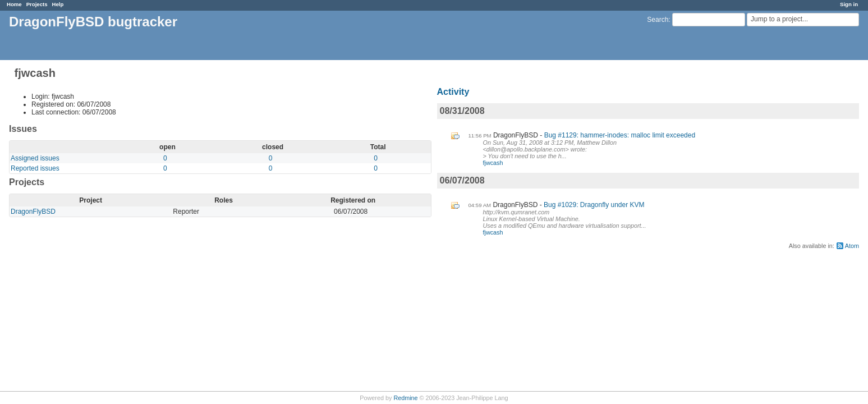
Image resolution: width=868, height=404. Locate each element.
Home (14, 4)
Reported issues (35, 168)
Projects (37, 4)
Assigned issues (35, 158)
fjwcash (493, 163)
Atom (852, 246)
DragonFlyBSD (33, 212)
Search (658, 20)
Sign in (849, 4)
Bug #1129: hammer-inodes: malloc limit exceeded (620, 135)
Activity (453, 92)
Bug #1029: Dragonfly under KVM (594, 205)
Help (58, 4)
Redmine (405, 398)
